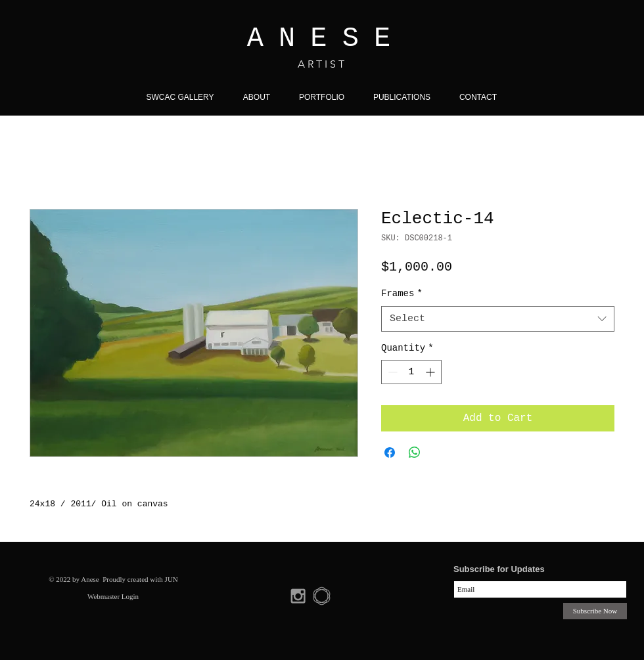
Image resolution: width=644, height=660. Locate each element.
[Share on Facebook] (390, 452)
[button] (322, 97)
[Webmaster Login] (113, 596)
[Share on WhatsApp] (415, 452)
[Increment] (431, 372)
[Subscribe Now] (595, 611)
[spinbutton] (411, 372)
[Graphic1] (322, 596)
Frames (402, 294)
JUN (172, 579)
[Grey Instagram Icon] (298, 596)
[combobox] (498, 319)
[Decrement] (391, 372)
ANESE (327, 39)
